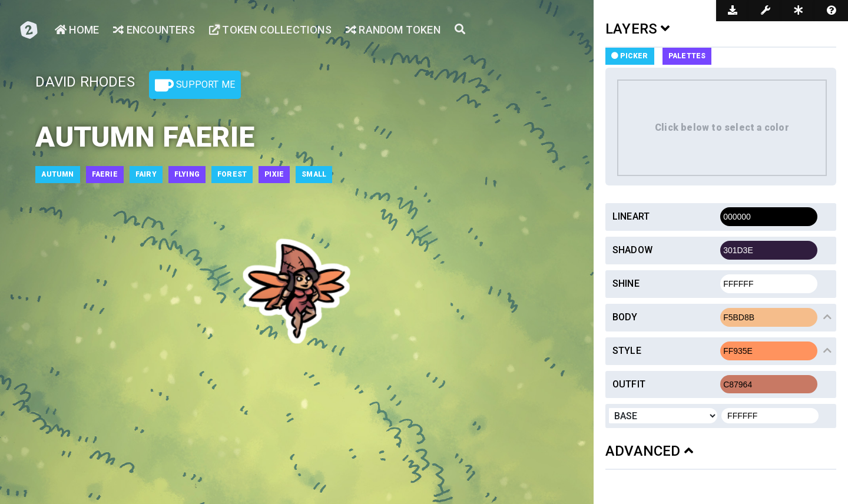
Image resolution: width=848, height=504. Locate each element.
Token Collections (270, 30)
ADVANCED (649, 451)
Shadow (632, 250)
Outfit (629, 384)
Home (77, 30)
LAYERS (638, 29)
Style (627, 351)
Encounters (154, 30)
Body (625, 317)
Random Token (393, 30)
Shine (626, 283)
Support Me (195, 85)
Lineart (631, 216)
